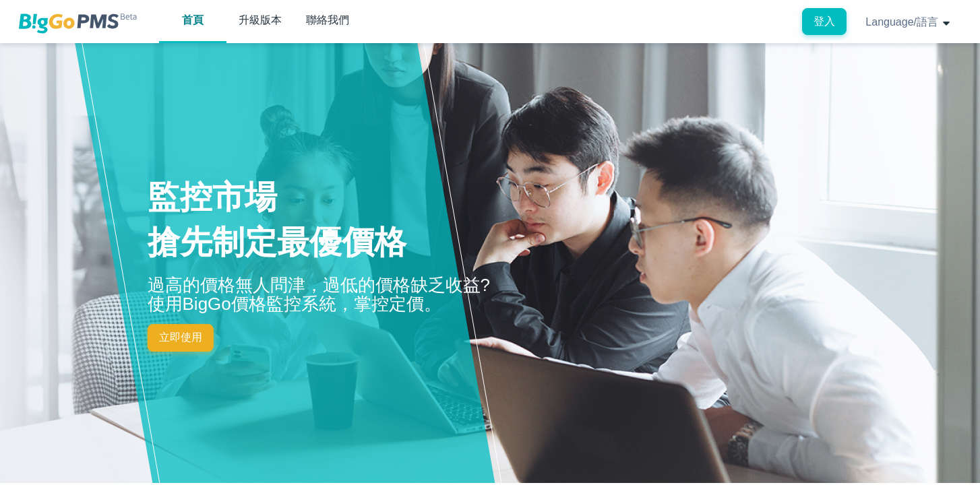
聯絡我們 (328, 20)
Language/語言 (908, 22)
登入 (824, 21)
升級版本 (260, 20)
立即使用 (181, 337)
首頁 (193, 20)
